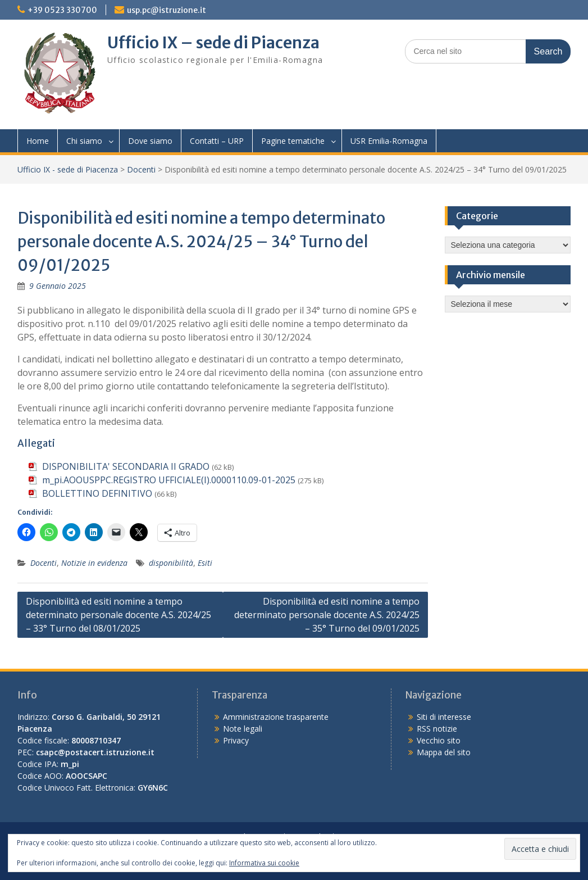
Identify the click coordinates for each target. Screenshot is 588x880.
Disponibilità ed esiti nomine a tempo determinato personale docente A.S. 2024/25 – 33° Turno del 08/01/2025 (118, 615)
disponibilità (171, 563)
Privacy (236, 740)
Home (38, 141)
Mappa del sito (444, 752)
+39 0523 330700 (62, 10)
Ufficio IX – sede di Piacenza (213, 43)
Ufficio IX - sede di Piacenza (68, 169)
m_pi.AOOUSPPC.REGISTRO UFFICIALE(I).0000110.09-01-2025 (169, 480)
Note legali (243, 729)
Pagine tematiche (293, 141)
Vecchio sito (439, 740)
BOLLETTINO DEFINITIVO (97, 493)
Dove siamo (150, 141)
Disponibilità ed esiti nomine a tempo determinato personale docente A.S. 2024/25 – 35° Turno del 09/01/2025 (327, 615)
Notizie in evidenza (94, 563)
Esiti (205, 563)
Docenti (141, 169)
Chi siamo (84, 141)
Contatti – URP (217, 141)
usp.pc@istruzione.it (167, 10)
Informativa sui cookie (264, 863)
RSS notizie (437, 729)
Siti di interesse (444, 717)
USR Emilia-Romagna (389, 141)
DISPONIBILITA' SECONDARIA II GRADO (126, 466)
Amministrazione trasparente (276, 717)
